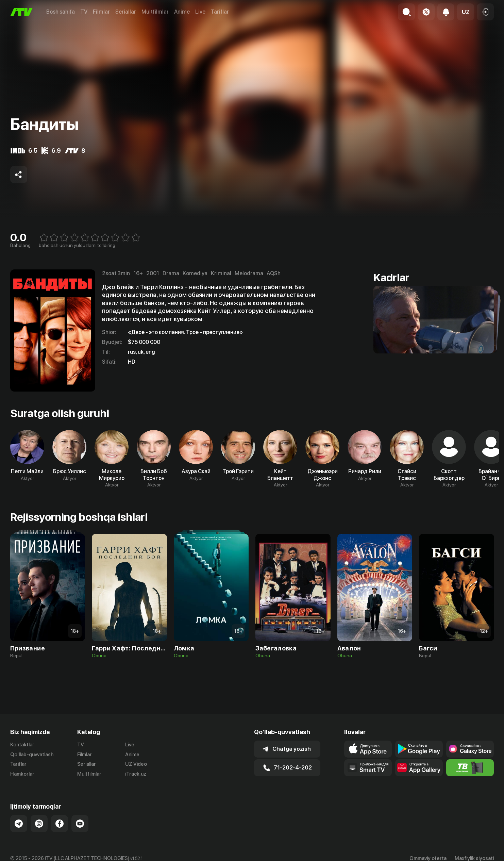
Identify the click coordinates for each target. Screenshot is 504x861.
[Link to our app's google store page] (419, 749)
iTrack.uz (136, 774)
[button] (466, 12)
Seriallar (126, 12)
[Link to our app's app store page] (368, 749)
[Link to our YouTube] (80, 824)
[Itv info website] (470, 768)
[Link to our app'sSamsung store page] (470, 749)
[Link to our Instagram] (39, 824)
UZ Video (136, 764)
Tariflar (220, 12)
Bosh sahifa (61, 12)
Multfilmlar (155, 12)
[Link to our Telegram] (19, 824)
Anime (182, 12)
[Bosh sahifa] (21, 12)
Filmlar (101, 12)
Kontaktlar (22, 745)
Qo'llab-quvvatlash (32, 755)
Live (200, 12)
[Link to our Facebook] (60, 824)
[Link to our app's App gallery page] (419, 768)
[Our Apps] (368, 768)
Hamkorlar (22, 774)
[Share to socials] (19, 175)
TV (84, 12)
